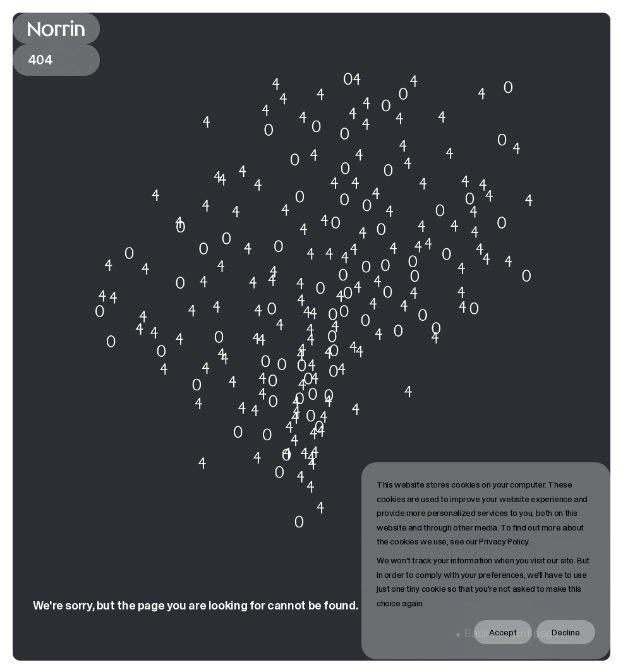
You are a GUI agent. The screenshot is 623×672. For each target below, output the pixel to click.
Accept (503, 632)
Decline (566, 632)
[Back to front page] (56, 28)
